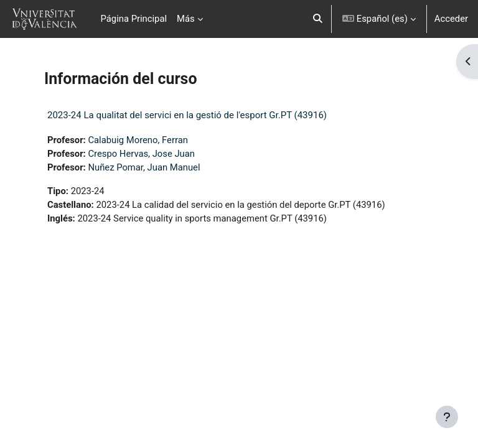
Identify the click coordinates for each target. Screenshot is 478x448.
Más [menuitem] (186, 19)
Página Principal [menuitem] (134, 19)
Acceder (451, 19)
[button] (318, 19)
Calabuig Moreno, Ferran (138, 140)
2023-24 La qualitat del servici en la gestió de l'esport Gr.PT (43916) (187, 115)
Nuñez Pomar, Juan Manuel (144, 167)
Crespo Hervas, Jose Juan (141, 154)
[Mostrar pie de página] (447, 417)
